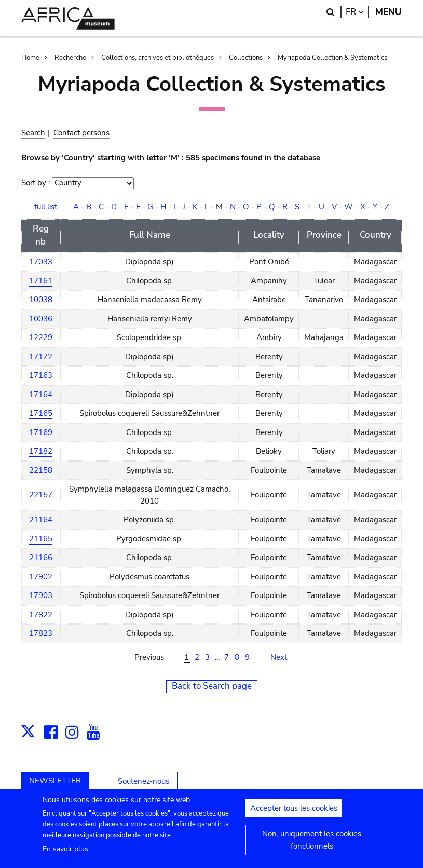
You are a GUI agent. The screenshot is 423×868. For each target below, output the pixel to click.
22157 (41, 495)
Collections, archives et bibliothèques (158, 58)
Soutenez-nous (144, 781)
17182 (41, 451)
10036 (41, 319)
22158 (41, 470)
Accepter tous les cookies (294, 815)
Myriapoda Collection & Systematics (332, 58)
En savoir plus (65, 855)
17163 (41, 375)
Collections (246, 58)
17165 (41, 413)
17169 (41, 432)
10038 (41, 300)
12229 (41, 337)
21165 (41, 539)
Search (33, 133)
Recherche (70, 58)
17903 (41, 595)
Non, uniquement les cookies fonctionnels (312, 846)
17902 (41, 577)
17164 (41, 395)
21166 (41, 558)
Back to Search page (212, 686)
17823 (41, 633)
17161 (41, 281)
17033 (41, 262)
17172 (41, 357)
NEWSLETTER (55, 781)
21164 (41, 520)
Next (279, 657)
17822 (41, 615)
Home (30, 58)
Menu (388, 12)
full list (46, 207)
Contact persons (81, 133)
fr (357, 12)
